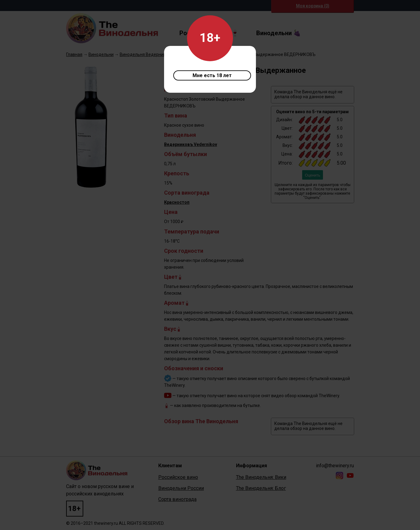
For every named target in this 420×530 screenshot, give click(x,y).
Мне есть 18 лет (212, 75)
